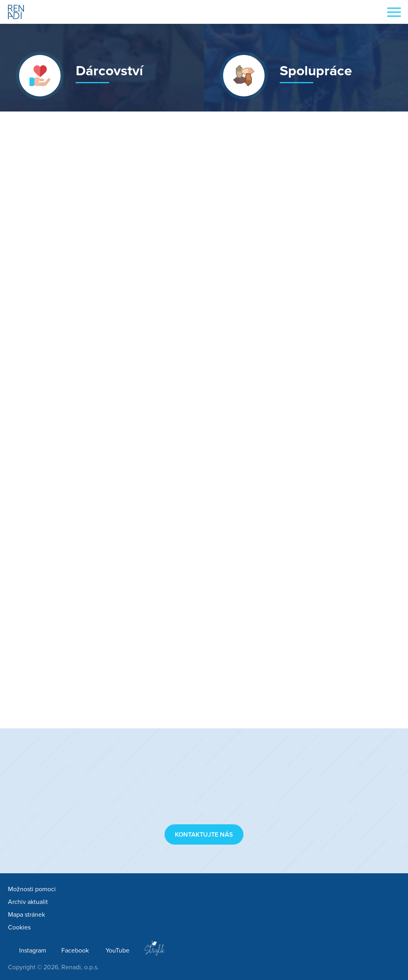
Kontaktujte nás (204, 835)
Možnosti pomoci (32, 889)
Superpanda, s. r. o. (198, 382)
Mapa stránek (26, 915)
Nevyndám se (258, 320)
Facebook (75, 951)
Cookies (19, 927)
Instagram (33, 951)
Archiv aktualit (28, 902)
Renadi (16, 12)
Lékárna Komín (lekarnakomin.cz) (220, 655)
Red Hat (236, 309)
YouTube (118, 951)
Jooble (179, 412)
